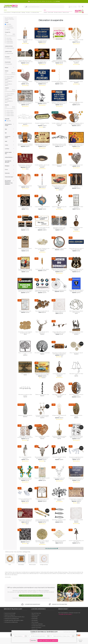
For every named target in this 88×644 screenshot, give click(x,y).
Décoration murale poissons (25, 123)
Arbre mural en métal (59, 499)
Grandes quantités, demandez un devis (14, 620)
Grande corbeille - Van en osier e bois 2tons (59, 124)
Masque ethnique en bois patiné (76, 416)
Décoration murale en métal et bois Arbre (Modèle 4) (76, 124)
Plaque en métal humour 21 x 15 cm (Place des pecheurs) (42, 82)
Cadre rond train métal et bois (59, 248)
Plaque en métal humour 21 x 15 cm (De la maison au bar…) (42, 145)
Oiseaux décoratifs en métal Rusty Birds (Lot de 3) (59, 332)
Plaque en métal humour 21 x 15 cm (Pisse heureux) (42, 40)
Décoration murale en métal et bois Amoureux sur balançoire (25, 145)
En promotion (8, 64)
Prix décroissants (10, 28)
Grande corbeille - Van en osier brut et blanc (42, 165)
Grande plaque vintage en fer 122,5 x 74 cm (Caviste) (76, 499)
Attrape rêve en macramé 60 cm (59, 416)
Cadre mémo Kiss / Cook (25, 311)
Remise (8, 30)
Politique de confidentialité (11, 622)
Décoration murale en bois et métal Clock (76, 395)
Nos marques (35, 622)
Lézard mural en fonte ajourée (59, 207)
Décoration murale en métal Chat (76, 374)
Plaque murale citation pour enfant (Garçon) (25, 249)
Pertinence (9, 24)
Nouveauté (8, 59)
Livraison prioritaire (9, 48)
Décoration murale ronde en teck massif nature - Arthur (42, 541)
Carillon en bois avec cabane (42, 269)
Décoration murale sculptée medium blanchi (59, 312)
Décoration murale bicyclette (59, 290)
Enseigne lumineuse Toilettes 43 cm (42, 124)
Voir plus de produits (52, 548)
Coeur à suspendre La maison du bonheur (25, 82)
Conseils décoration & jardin (39, 626)
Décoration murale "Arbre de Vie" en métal (59, 395)
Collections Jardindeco (37, 624)
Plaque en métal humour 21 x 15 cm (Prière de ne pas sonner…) (59, 103)
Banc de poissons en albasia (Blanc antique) (76, 312)
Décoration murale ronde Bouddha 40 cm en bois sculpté (59, 229)
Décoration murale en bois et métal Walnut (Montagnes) (59, 353)
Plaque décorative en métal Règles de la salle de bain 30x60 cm (59, 62)
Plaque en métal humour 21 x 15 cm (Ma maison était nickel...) (76, 145)
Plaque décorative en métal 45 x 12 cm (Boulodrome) (76, 249)
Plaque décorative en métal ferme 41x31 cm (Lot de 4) (76, 437)
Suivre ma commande (10, 613)
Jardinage (23, 12)
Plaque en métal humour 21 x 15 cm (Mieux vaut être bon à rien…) (76, 479)
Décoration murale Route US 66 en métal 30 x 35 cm (76, 270)
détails (33, 633)
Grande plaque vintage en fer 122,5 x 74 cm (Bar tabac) (25, 165)
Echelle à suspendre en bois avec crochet (76, 61)
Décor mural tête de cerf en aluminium (42, 332)
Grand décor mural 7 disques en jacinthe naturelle (25, 332)
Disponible (8, 121)
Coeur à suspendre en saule (25, 186)
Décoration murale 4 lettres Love (59, 458)
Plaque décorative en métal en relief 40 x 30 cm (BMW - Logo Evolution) (42, 291)
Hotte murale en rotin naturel (59, 165)
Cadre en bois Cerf (25, 374)
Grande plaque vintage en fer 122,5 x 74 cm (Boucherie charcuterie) (25, 521)
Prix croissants (9, 26)
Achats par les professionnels (12, 619)
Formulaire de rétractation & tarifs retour (15, 617)
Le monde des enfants (35, 12)
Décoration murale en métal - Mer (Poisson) (59, 520)
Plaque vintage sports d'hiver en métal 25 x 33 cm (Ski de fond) (25, 270)
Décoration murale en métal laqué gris (76, 207)
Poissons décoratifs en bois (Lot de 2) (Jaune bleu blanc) (42, 520)
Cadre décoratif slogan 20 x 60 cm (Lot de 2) (42, 228)
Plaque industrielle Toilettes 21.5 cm (76, 186)
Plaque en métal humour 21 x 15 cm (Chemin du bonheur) (59, 270)
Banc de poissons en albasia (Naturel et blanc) (59, 541)
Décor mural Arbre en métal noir (25, 353)
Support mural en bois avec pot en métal (25, 40)
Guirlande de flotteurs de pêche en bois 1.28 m (59, 82)
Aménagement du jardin (16, 12)
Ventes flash (35, 617)
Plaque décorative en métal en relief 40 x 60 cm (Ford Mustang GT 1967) (59, 187)
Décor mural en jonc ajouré (76, 353)
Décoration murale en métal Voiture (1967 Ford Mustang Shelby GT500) (59, 145)
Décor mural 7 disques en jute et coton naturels (42, 249)
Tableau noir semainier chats (42, 395)
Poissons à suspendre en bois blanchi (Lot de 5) (76, 458)
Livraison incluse (9, 53)
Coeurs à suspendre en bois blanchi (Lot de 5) (25, 499)
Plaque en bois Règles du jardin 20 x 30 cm (42, 479)
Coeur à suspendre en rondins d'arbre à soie (42, 437)
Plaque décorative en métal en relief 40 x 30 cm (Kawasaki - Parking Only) (25, 291)
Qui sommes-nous (36, 613)
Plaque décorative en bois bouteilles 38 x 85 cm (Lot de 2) (25, 437)
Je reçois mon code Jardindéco (31, 595)
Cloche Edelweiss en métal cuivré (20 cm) (76, 228)
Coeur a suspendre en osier (76, 165)
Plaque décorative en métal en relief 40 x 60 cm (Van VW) (42, 374)
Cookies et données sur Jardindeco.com (44, 632)
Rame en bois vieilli (42, 186)
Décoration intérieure (58, 12)
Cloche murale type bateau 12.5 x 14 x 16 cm (76, 541)
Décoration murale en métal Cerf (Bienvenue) (76, 332)
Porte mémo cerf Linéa (59, 478)
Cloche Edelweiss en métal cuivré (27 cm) (59, 374)
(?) (23, 636)
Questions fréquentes (10, 615)
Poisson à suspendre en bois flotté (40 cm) (76, 103)
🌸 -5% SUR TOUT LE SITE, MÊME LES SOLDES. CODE (44, 1)
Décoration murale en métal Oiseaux (25, 395)
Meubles (45, 12)
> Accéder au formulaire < (65, 614)
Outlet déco (35, 619)
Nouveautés (35, 620)
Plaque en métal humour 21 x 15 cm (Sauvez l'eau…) (42, 61)
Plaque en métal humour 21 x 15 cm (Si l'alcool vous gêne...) (25, 103)
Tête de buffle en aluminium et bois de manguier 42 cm (42, 458)
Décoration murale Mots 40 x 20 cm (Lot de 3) (25, 228)
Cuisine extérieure (7, 12)
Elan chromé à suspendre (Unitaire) (25, 458)
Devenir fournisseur (37, 628)
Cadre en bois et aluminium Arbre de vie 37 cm (42, 499)
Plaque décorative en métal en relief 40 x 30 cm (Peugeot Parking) (76, 291)
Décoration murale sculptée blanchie (76, 520)
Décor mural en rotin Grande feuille (76, 40)
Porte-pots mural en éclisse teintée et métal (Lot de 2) (42, 416)
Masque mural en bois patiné (25, 415)
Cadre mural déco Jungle (25, 541)
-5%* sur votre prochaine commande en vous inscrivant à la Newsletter (31, 588)
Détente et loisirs (66, 12)
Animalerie (28, 12)
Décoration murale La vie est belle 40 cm (25, 207)
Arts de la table (50, 12)
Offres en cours (36, 615)
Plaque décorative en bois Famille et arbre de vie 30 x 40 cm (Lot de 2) (25, 62)
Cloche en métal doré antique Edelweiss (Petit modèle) (59, 437)
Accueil (6, 18)
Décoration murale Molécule (42, 311)
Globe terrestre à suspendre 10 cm (42, 207)
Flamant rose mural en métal (42, 102)
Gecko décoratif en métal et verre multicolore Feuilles (25, 479)
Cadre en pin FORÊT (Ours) (76, 81)
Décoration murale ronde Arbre (42, 353)
